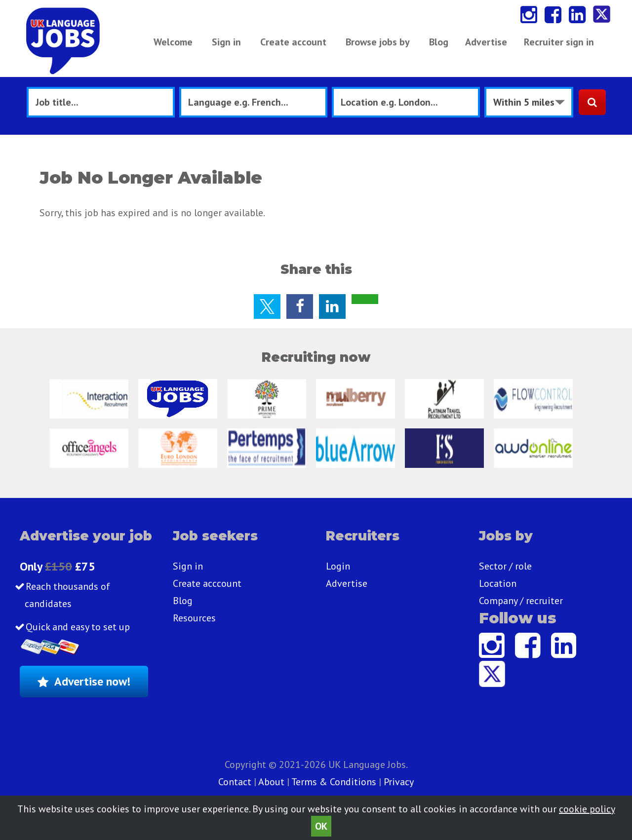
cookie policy (587, 809)
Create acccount (207, 583)
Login (338, 566)
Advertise (486, 42)
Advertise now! (92, 681)
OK (321, 826)
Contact (236, 782)
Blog (439, 42)
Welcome (173, 42)
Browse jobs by (378, 42)
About (271, 782)
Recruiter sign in (559, 42)
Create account (293, 42)
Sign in (226, 42)
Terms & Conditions (334, 782)
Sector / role (505, 566)
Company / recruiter (521, 601)
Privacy (399, 782)
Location (498, 583)
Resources (194, 618)
